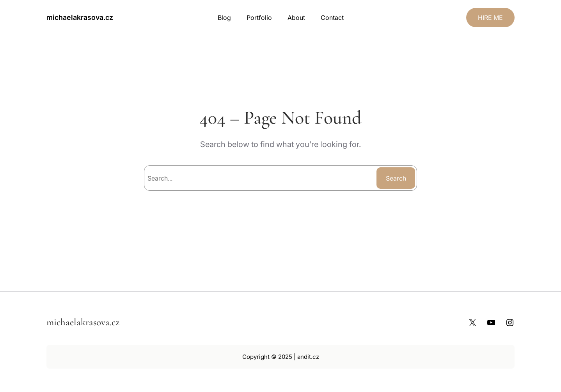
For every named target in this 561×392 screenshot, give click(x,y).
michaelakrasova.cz (80, 17)
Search (396, 178)
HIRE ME (490, 18)
